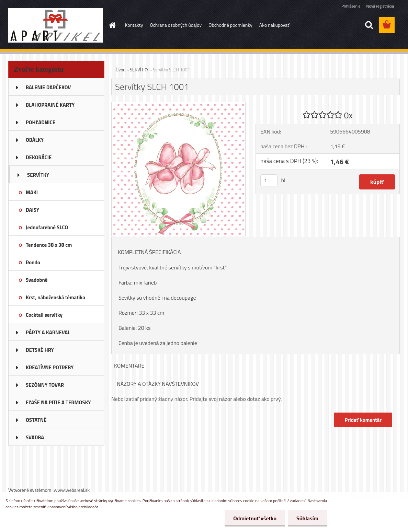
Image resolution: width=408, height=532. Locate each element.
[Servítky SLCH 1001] (178, 105)
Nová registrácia (380, 6)
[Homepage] (112, 25)
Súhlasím (307, 518)
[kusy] (269, 180)
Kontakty (134, 25)
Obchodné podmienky (230, 25)
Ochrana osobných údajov (176, 25)
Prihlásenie (351, 6)
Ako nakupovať (274, 25)
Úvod (121, 70)
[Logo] (55, 25)
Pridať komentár (363, 420)
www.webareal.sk (72, 490)
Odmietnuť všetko (255, 518)
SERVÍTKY (139, 70)
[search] (369, 25)
